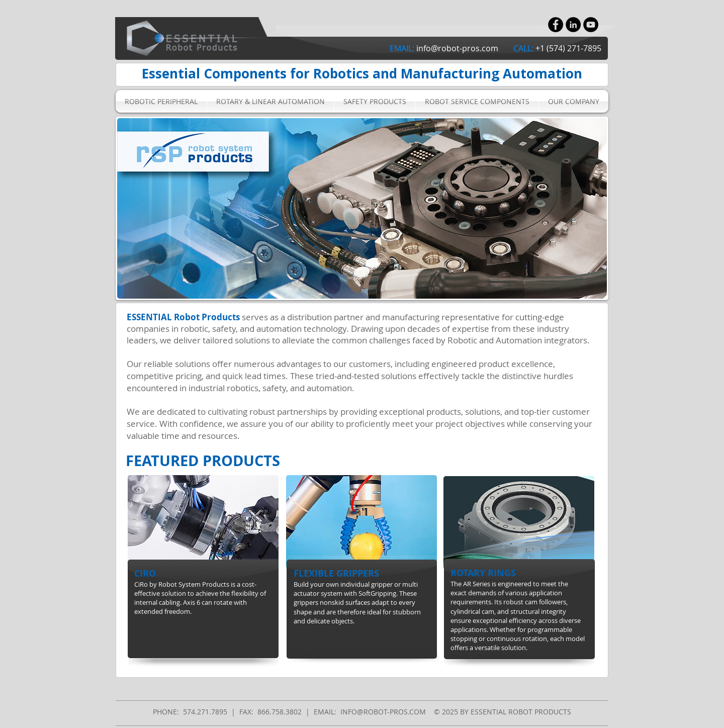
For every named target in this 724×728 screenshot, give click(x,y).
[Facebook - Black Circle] (556, 25)
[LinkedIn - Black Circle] (573, 25)
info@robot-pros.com (457, 48)
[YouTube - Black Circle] (591, 25)
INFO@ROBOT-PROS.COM (383, 712)
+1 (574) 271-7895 (568, 48)
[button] (161, 101)
